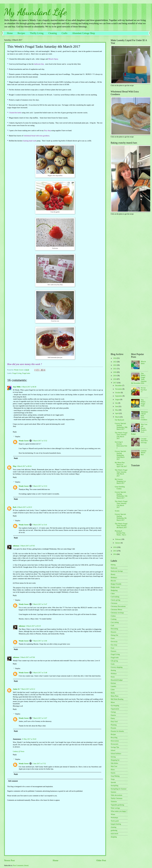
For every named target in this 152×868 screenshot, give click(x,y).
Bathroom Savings (117, 571)
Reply (15, 432)
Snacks (113, 773)
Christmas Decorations (118, 606)
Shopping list (115, 760)
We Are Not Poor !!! (144, 390)
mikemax (16, 546)
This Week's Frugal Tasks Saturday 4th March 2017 (121, 526)
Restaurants (115, 744)
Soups (113, 779)
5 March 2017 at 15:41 (40, 525)
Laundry (113, 686)
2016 (115, 547)
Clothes (113, 616)
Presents (113, 728)
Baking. (113, 565)
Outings (113, 712)
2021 (115, 369)
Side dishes (114, 763)
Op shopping (115, 706)
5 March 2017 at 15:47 (40, 604)
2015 (115, 551)
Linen (113, 690)
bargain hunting (116, 824)
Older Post (101, 860)
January (118, 543)
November (119, 389)
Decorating (114, 629)
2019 (115, 376)
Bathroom (114, 568)
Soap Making (115, 776)
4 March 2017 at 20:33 (25, 507)
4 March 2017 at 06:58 (29, 387)
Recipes (21, 33)
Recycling (114, 738)
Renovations (115, 741)
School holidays (116, 754)
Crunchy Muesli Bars (144, 453)
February (118, 539)
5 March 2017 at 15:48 (40, 673)
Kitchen (113, 683)
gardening (114, 830)
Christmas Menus (116, 610)
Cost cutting (115, 622)
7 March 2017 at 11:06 (40, 641)
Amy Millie (17, 387)
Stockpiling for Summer (119, 789)
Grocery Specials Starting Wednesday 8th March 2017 (121, 517)
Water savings (115, 808)
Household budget (117, 680)
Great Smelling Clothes (120, 488)
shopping (114, 837)
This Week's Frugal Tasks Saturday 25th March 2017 (121, 436)
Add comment (13, 781)
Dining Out (114, 635)
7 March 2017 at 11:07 (40, 718)
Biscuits (113, 581)
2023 (115, 362)
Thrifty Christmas (117, 798)
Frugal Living (17, 373)
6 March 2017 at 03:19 (33, 626)
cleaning (113, 827)
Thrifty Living (37, 33)
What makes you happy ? (119, 811)
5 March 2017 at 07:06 (27, 657)
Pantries (113, 715)
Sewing (113, 757)
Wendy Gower (24, 441)
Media (113, 693)
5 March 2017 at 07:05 (27, 546)
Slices (113, 770)
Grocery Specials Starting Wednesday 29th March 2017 (121, 426)
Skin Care (114, 766)
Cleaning (52, 33)
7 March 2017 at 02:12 (28, 689)
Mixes (113, 702)
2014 (115, 554)
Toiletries (114, 802)
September (119, 396)
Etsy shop (114, 645)
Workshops (114, 818)
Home (10, 33)
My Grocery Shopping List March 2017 (120, 481)
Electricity (114, 642)
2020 (115, 372)
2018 (115, 379)
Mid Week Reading (117, 699)
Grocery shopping (117, 667)
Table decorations (117, 795)
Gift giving (114, 661)
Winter (113, 814)
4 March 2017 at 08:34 (24, 466)
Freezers (113, 651)
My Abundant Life (35, 12)
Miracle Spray (143, 363)
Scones (117, 511)
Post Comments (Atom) (21, 865)
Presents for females (117, 731)
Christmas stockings (117, 613)
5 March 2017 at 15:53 (40, 486)
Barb (15, 507)
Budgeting (114, 590)
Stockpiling (115, 786)
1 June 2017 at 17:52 (39, 764)
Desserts (113, 632)
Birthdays (114, 578)
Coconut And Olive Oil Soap (144, 441)
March (118, 417)
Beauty (113, 574)
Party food (114, 722)
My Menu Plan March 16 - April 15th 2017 (121, 465)
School (113, 750)
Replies (18, 437)
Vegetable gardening (117, 805)
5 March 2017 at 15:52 (40, 441)
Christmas (114, 603)
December (119, 386)
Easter (113, 638)
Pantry (113, 718)
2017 (115, 383)
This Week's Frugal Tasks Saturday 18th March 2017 (121, 473)
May (117, 410)
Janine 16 (16, 689)
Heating (113, 670)
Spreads (113, 782)
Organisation (115, 709)
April (117, 413)
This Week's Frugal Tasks (143, 403)
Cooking (114, 619)
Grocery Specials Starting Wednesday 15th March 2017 (121, 495)
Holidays (114, 674)
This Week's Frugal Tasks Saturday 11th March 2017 (121, 504)
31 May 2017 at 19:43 (29, 739)
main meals (114, 834)
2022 (115, 365)
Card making (115, 597)
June (117, 406)
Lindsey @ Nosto (19, 751)
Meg (14, 466)
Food (112, 648)
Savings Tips (115, 747)
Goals (113, 664)
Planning (114, 725)
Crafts (64, 33)
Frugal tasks (26, 373)
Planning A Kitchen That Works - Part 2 (120, 533)
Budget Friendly (116, 584)
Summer (113, 792)
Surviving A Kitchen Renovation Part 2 (121, 445)
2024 (115, 358)
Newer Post (9, 860)
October (118, 393)
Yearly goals (115, 821)
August (118, 400)
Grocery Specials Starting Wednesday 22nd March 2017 (120, 455)
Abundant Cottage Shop (83, 33)
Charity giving (115, 600)
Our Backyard (119, 420)
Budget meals (115, 587)
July (117, 403)
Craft (112, 626)
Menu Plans (115, 696)
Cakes (113, 594)
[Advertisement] (125, 233)
